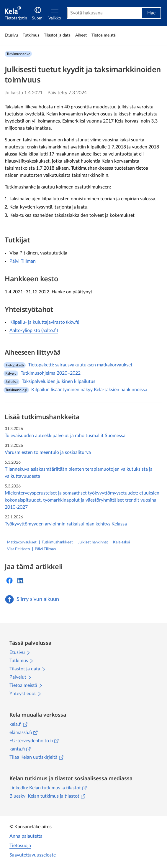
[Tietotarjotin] (16, 13)
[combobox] (105, 13)
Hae (151, 13)
